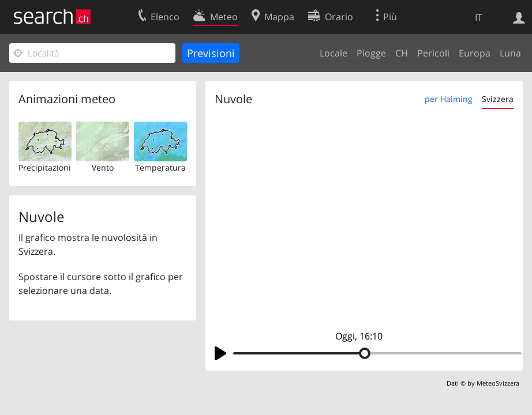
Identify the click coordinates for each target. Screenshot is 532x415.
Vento (103, 167)
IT (479, 17)
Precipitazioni (45, 167)
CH (402, 53)
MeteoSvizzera (498, 383)
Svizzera (498, 99)
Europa (475, 53)
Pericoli (433, 53)
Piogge (371, 53)
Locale (334, 53)
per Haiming (449, 99)
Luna (510, 53)
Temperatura (160, 167)
